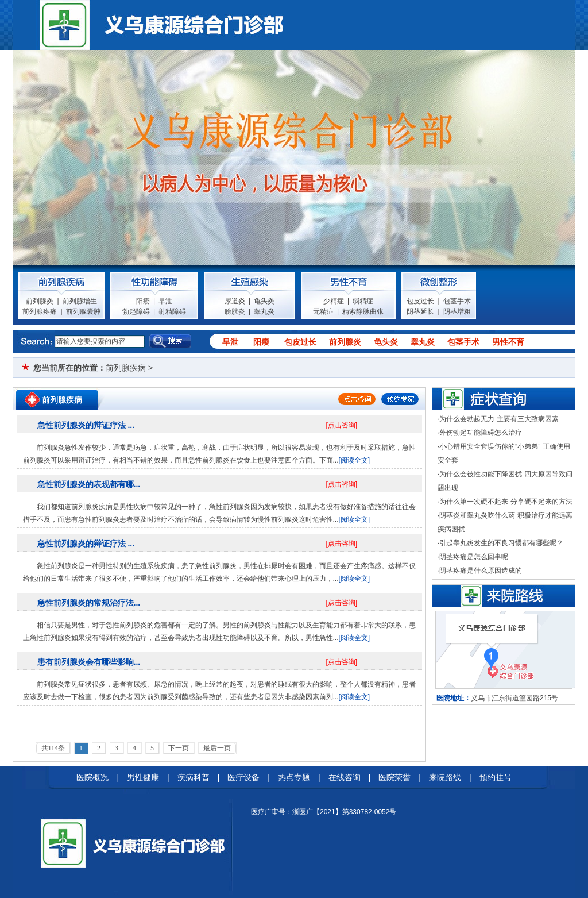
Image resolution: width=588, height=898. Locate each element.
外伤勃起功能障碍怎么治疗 (481, 433)
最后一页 (217, 748)
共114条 (53, 748)
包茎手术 (457, 301)
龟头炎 (264, 301)
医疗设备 (243, 777)
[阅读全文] (355, 460)
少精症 (334, 301)
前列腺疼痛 (40, 311)
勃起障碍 (136, 311)
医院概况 (92, 777)
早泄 (165, 301)
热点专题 (294, 777)
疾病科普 (194, 777)
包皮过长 (420, 301)
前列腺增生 (80, 301)
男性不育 (508, 342)
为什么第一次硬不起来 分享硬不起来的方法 (506, 502)
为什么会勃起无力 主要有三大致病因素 (499, 419)
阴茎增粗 (457, 311)
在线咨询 (345, 777)
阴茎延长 (420, 311)
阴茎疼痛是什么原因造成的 (481, 571)
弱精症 (363, 301)
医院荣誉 (394, 777)
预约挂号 (496, 777)
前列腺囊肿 (83, 311)
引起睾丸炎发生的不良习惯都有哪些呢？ (501, 543)
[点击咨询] (342, 425)
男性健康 (143, 777)
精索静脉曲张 (363, 311)
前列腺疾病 (126, 368)
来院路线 (445, 777)
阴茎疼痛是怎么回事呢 (474, 557)
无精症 (323, 311)
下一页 (179, 748)
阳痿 (143, 301)
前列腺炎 (40, 301)
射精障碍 (172, 311)
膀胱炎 (235, 311)
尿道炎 (235, 301)
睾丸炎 (264, 311)
